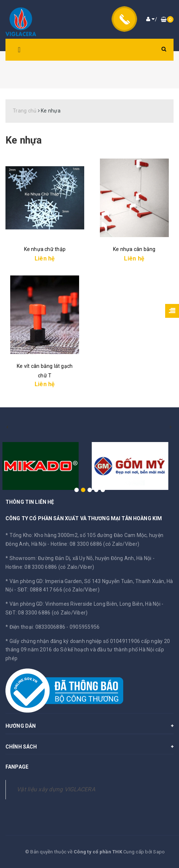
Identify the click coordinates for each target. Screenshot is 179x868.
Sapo (159, 852)
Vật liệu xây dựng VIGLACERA (56, 789)
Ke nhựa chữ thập (45, 249)
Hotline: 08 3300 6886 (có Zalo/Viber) (95, 544)
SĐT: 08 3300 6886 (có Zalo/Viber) (46, 613)
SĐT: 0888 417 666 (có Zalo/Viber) (59, 590)
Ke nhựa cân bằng (134, 249)
